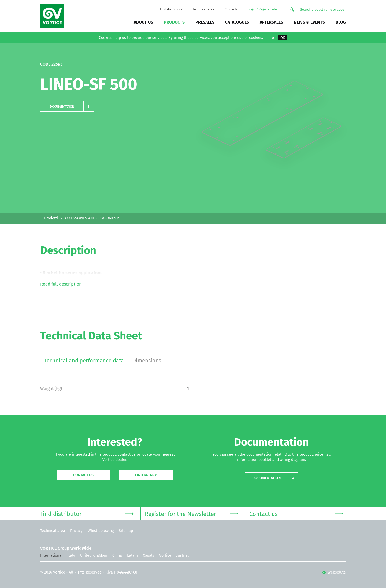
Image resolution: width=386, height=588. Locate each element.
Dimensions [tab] (147, 361)
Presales (205, 22)
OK (283, 38)
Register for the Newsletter (192, 513)
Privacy (76, 531)
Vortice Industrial (174, 555)
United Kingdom (94, 555)
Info (271, 38)
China (117, 555)
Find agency (146, 475)
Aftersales (271, 22)
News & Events (309, 22)
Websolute (334, 572)
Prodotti (51, 218)
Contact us (83, 475)
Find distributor (171, 9)
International (51, 555)
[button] (67, 106)
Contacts (231, 9)
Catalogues (237, 22)
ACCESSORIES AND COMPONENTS (92, 218)
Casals (149, 555)
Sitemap (126, 531)
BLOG (341, 22)
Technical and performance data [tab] (84, 361)
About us (143, 22)
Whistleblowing (101, 531)
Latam (132, 555)
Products (174, 22)
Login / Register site (262, 9)
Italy (71, 555)
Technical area (204, 9)
